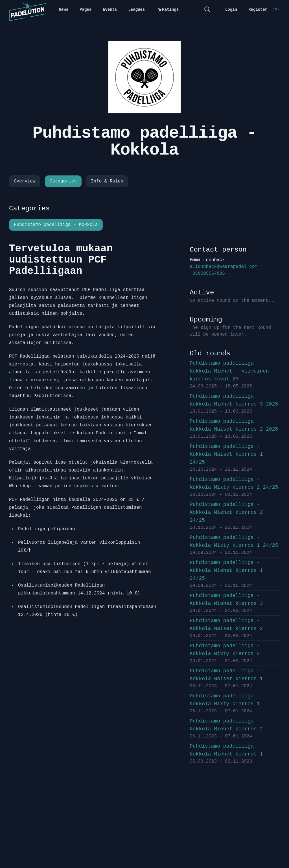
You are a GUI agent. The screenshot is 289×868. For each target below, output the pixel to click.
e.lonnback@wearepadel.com (224, 267)
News (64, 10)
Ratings (167, 10)
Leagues (137, 10)
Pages (86, 10)
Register (258, 10)
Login (231, 10)
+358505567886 (207, 274)
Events (110, 10)
